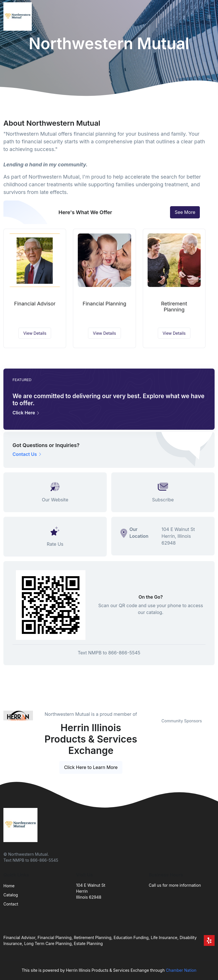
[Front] (19, 16)
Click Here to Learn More (91, 767)
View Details (35, 333)
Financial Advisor (35, 304)
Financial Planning (104, 304)
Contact (11, 904)
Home (9, 886)
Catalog (11, 895)
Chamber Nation (181, 970)
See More (185, 212)
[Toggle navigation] (209, 17)
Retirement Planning (174, 307)
